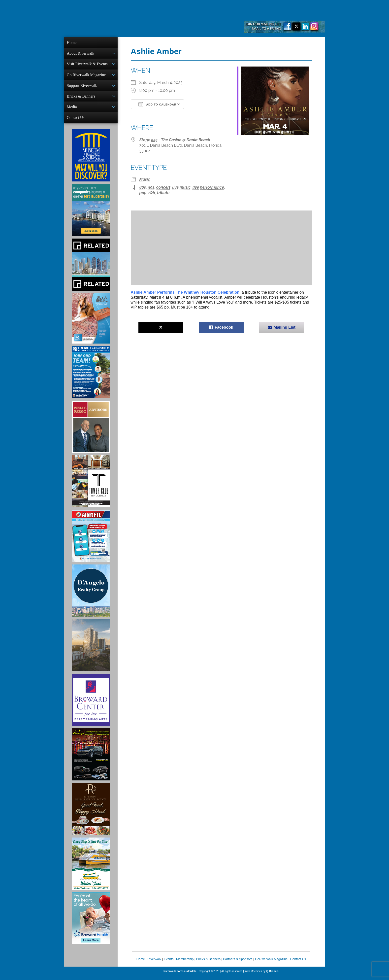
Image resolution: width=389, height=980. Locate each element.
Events (169, 963)
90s (151, 187)
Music (145, 179)
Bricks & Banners (81, 99)
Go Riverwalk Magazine (86, 76)
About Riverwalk (81, 54)
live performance (208, 187)
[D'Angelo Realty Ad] (91, 595)
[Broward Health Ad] (91, 922)
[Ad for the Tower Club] (91, 485)
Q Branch (272, 975)
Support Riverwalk (82, 87)
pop (143, 193)
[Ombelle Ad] (91, 649)
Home (72, 43)
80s (143, 187)
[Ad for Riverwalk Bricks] (91, 322)
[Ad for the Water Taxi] (91, 868)
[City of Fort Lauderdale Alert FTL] (91, 540)
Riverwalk (154, 963)
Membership (185, 963)
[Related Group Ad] (91, 269)
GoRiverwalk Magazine (271, 963)
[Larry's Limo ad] (91, 758)
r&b (152, 193)
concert (163, 187)
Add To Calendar (157, 104)
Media (72, 110)
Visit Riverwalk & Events (87, 65)
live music (181, 187)
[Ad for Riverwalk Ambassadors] (91, 376)
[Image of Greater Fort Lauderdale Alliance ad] (91, 214)
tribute (163, 193)
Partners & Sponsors (238, 963)
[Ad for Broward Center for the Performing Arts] (91, 704)
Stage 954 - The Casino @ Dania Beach (175, 140)
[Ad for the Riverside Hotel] (91, 813)
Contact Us (76, 121)
